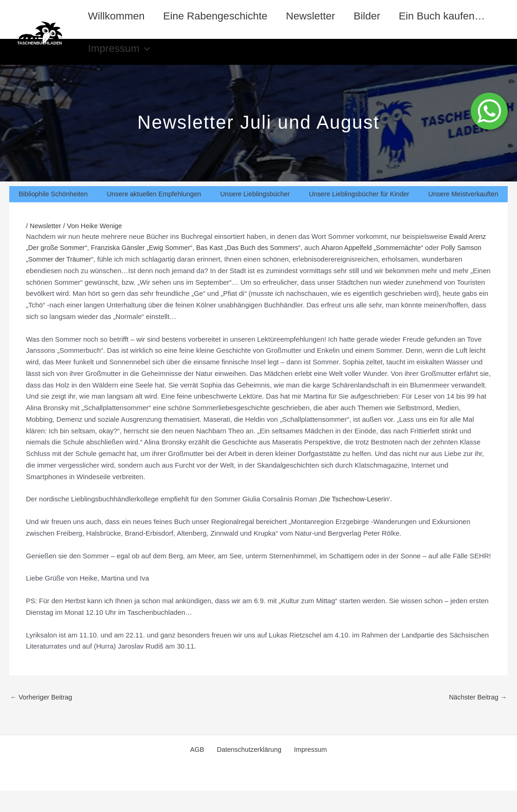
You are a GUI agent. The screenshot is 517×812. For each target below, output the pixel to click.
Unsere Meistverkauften (463, 215)
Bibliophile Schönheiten (53, 215)
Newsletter (316, 16)
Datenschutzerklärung (249, 771)
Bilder (375, 16)
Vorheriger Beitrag (43, 718)
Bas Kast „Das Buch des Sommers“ (258, 268)
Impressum (227, 59)
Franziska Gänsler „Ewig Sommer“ (147, 268)
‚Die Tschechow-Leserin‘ (355, 520)
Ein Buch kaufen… (132, 59)
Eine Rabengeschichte (219, 16)
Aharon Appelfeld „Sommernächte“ (386, 268)
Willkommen (118, 16)
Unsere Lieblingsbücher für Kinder (359, 215)
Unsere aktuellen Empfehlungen (153, 215)
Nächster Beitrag (477, 718)
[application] (253, 59)
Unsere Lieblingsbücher (255, 215)
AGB (201, 771)
